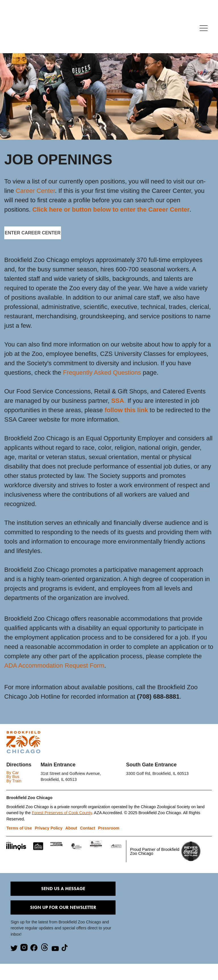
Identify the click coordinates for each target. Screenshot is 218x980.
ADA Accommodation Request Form (54, 666)
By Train (14, 781)
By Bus (13, 777)
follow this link (126, 410)
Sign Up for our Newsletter (63, 907)
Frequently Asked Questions (102, 373)
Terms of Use (19, 828)
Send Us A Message (63, 889)
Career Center (35, 191)
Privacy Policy (49, 828)
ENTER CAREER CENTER (33, 233)
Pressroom (109, 828)
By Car (12, 773)
